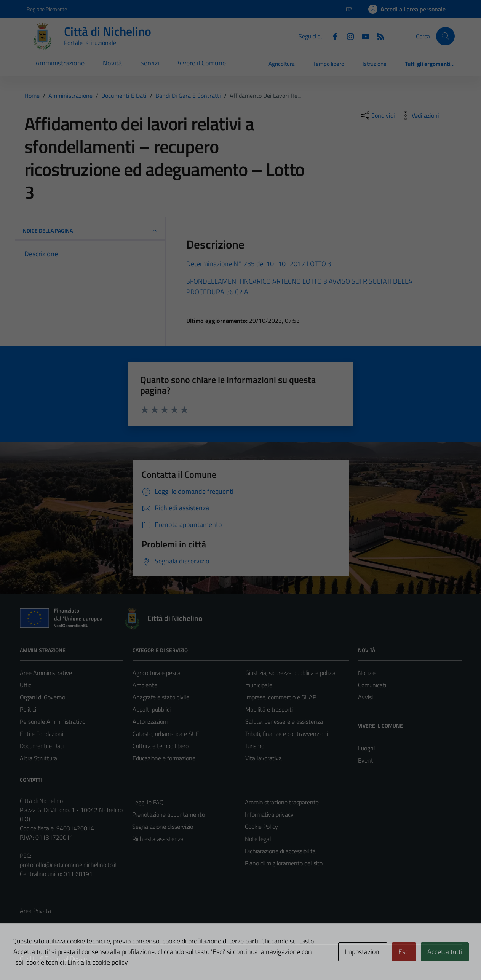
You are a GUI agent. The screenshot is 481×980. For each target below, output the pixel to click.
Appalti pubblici (152, 709)
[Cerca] (445, 36)
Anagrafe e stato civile (161, 697)
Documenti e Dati (42, 746)
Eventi (366, 760)
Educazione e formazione (164, 758)
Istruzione (375, 64)
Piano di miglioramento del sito (284, 863)
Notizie (367, 673)
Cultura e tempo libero (161, 746)
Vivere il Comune (202, 63)
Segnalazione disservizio (163, 827)
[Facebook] (332, 36)
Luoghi (366, 748)
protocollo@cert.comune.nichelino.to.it (69, 865)
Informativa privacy (269, 814)
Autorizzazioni (150, 721)
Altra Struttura (38, 758)
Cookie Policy (261, 827)
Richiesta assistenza (158, 839)
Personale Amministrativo (53, 721)
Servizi (150, 63)
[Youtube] (363, 36)
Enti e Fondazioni (42, 734)
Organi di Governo (42, 697)
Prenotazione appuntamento (169, 814)
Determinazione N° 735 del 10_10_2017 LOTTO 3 (259, 264)
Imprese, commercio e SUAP (281, 697)
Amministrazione (60, 63)
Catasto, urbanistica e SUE (166, 734)
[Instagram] (347, 36)
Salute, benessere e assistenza (284, 721)
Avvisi (365, 697)
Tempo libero (329, 64)
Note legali (259, 839)
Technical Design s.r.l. (72, 958)
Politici (28, 709)
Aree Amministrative (46, 673)
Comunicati (372, 685)
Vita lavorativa (264, 758)
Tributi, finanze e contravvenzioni (287, 734)
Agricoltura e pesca (157, 673)
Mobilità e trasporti (269, 709)
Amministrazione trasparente (282, 802)
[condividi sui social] (377, 115)
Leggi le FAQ (148, 802)
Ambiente (145, 685)
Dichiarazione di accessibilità (280, 851)
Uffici (26, 685)
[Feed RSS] (378, 36)
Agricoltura (282, 64)
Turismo (255, 746)
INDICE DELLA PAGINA (90, 231)
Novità (112, 63)
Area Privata (35, 911)
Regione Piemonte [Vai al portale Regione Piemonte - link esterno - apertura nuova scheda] (47, 9)
